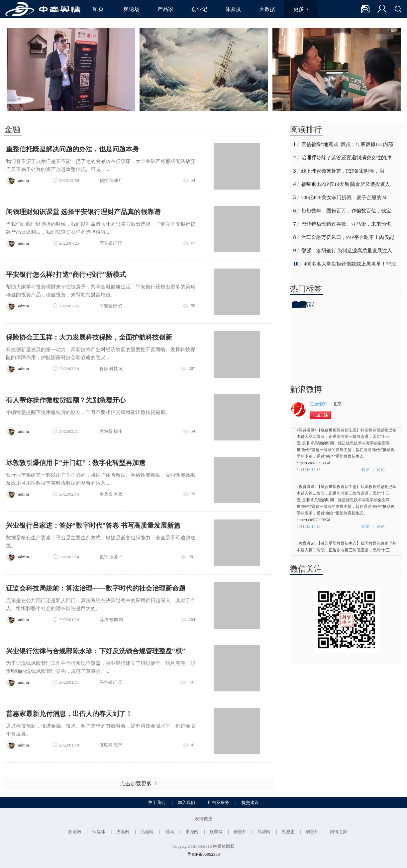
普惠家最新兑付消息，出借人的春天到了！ (69, 714)
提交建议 (250, 802)
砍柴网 (216, 832)
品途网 (147, 832)
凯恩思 (288, 832)
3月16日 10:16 (309, 471)
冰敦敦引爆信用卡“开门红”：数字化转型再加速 (76, 463)
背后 (299, 305)
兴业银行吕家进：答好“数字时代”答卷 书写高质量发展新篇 (93, 525)
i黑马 (169, 832)
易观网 (264, 832)
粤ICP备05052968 (203, 854)
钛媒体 (99, 832)
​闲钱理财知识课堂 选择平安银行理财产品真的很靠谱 (83, 212)
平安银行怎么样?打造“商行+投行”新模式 (66, 275)
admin (24, 180)
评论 (381, 471)
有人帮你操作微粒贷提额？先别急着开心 (66, 400)
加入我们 (186, 802)
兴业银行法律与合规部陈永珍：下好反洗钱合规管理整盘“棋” (96, 651)
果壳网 (192, 832)
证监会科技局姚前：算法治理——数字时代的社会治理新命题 (96, 588)
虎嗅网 (123, 832)
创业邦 (240, 832)
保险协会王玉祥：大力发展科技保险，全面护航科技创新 (89, 337)
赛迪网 (75, 832)
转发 (365, 471)
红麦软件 (319, 404)
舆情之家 (339, 832)
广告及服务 (218, 802)
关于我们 (157, 802)
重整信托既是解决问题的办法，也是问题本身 (72, 149)
